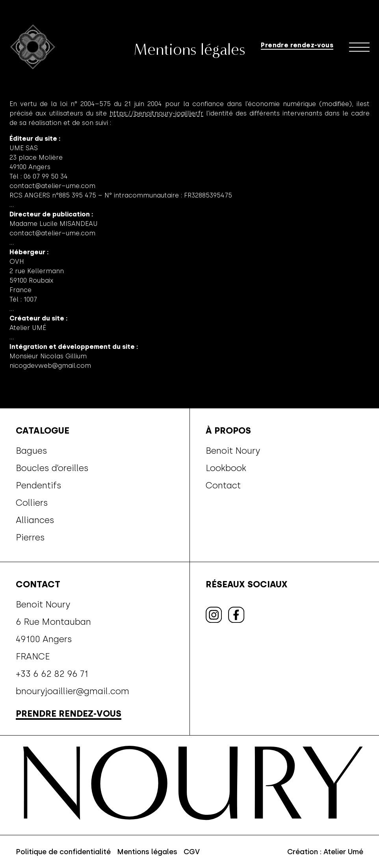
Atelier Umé (343, 852)
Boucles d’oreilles (52, 468)
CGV (192, 852)
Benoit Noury (233, 451)
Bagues (32, 451)
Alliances (35, 520)
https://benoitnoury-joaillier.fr (156, 113)
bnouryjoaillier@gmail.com (72, 691)
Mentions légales (147, 852)
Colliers (32, 503)
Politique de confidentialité (63, 852)
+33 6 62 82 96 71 (52, 674)
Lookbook (226, 468)
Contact (223, 485)
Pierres (30, 537)
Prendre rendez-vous (297, 45)
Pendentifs (39, 485)
